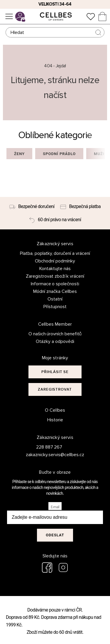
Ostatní (55, 299)
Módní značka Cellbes (55, 291)
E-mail (55, 507)
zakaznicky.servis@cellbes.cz (49, 455)
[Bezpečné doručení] (32, 207)
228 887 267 (49, 447)
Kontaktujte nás (55, 269)
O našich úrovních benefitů (55, 334)
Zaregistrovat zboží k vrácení (55, 276)
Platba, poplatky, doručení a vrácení (55, 253)
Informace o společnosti (55, 284)
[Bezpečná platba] (80, 207)
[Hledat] (55, 32)
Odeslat (55, 535)
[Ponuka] (9, 16)
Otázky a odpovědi (55, 341)
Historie (55, 420)
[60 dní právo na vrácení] (55, 220)
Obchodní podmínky (55, 261)
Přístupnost (55, 307)
